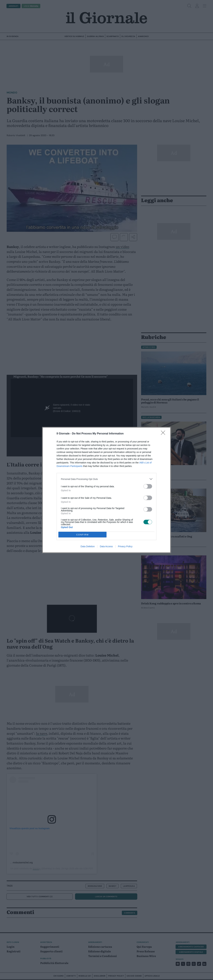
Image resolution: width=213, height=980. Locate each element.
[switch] (148, 486)
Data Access (106, 546)
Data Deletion (88, 546)
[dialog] (106, 490)
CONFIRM (82, 535)
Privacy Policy (125, 546)
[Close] (164, 434)
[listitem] (106, 479)
